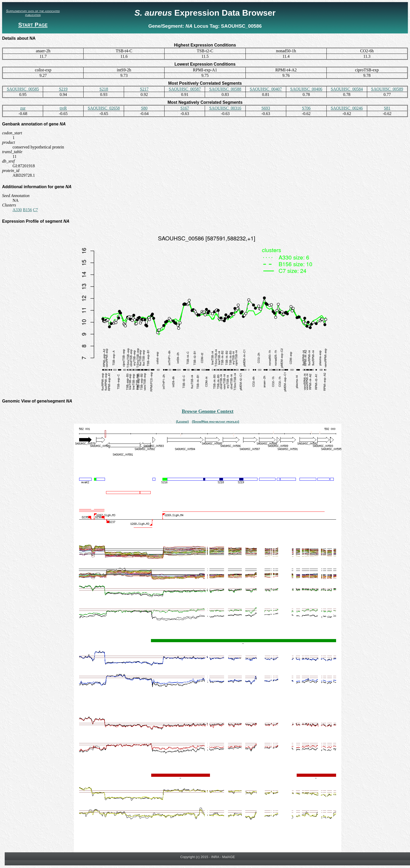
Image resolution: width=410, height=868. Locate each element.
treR (63, 108)
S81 (387, 108)
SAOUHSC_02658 (104, 108)
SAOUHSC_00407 (266, 89)
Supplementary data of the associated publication (33, 13)
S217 (144, 89)
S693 (266, 108)
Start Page (33, 25)
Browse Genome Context (208, 411)
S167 (185, 108)
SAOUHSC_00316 (225, 108)
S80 (144, 108)
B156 (28, 210)
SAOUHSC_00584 (347, 89)
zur (23, 108)
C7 (35, 210)
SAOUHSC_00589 (387, 89)
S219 (63, 89)
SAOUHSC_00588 (225, 89)
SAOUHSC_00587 (185, 89)
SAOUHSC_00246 (347, 108)
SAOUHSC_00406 (306, 89)
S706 (306, 108)
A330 (17, 210)
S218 (104, 89)
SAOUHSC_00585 (23, 89)
